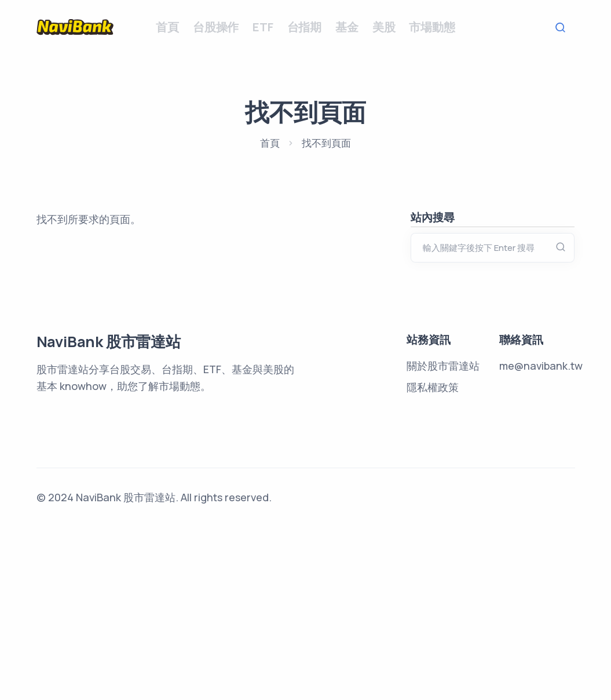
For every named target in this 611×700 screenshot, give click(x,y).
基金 (347, 27)
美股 (384, 27)
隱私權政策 (433, 561)
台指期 (304, 27)
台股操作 (216, 27)
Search (564, 28)
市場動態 (432, 27)
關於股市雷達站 (443, 539)
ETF (263, 27)
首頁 (167, 27)
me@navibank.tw (541, 539)
